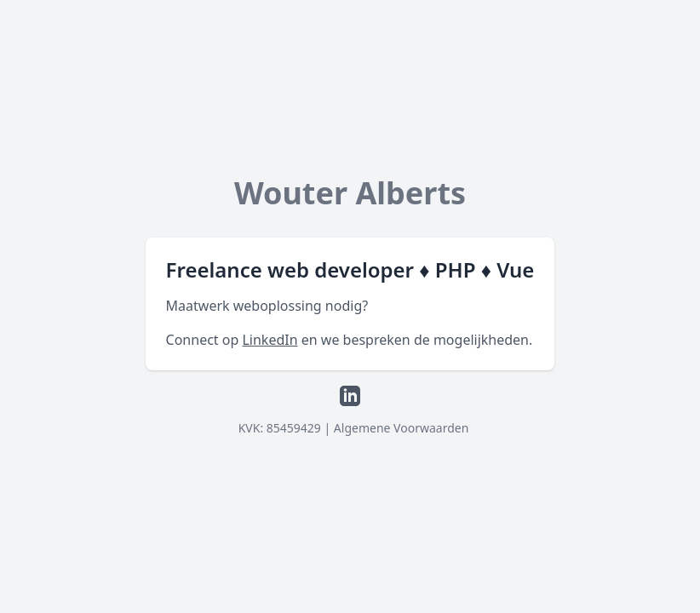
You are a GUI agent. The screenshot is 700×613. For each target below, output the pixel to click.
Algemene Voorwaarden (401, 428)
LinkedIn (270, 340)
